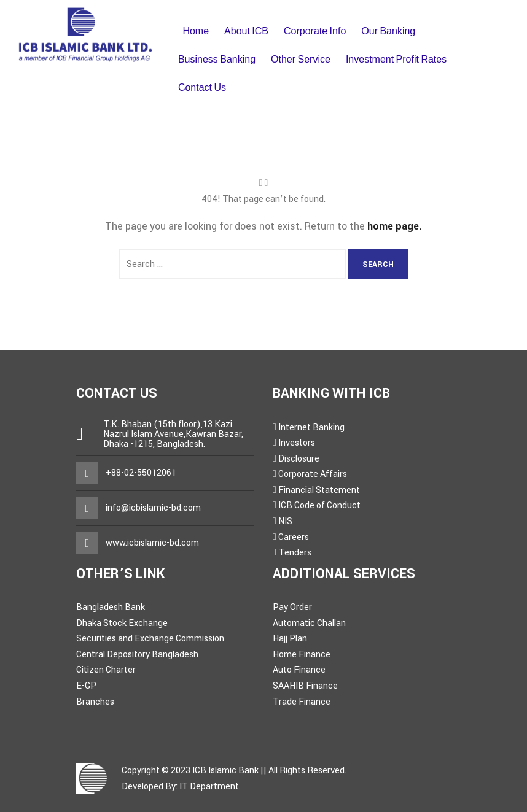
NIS (285, 521)
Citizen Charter (106, 670)
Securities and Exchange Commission (150, 639)
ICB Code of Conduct (319, 505)
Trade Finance (302, 702)
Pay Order (292, 607)
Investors (297, 443)
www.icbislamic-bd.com (152, 543)
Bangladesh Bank (111, 607)
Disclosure (299, 459)
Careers (294, 537)
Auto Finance (299, 670)
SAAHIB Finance (305, 686)
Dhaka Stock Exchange (122, 623)
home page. (395, 226)
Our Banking (388, 31)
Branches (95, 702)
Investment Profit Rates (396, 59)
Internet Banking (311, 427)
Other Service (301, 59)
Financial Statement (319, 490)
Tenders (295, 553)
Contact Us (202, 87)
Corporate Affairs (313, 474)
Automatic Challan (309, 623)
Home (196, 31)
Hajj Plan (290, 639)
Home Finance (302, 655)
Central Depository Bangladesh (137, 655)
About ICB (246, 31)
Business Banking (217, 59)
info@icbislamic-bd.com (153, 508)
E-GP (86, 686)
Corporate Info (315, 31)
